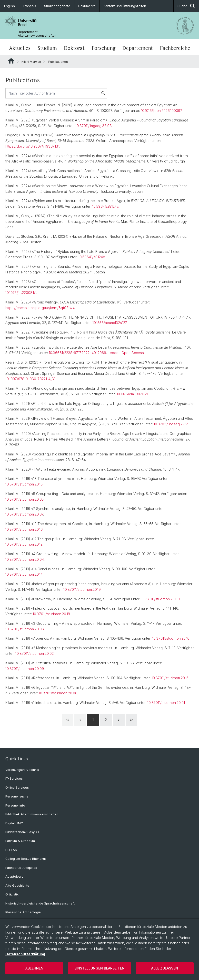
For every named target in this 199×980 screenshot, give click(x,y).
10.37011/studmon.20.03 (25, 629)
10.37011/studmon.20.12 (24, 544)
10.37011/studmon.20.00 (160, 599)
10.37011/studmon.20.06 (58, 693)
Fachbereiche (175, 48)
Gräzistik (12, 894)
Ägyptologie (14, 877)
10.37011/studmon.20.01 (166, 703)
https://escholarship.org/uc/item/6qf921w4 (40, 308)
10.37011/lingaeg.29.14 (171, 424)
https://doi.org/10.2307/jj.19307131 (32, 146)
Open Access (133, 353)
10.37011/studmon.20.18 (51, 614)
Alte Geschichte (17, 886)
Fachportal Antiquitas (21, 868)
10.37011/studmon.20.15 (170, 678)
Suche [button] (186, 6)
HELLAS (11, 850)
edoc (114, 353)
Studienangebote (57, 6)
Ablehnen (34, 968)
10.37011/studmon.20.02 (35, 653)
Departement (138, 48)
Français (30, 6)
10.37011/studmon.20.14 (24, 574)
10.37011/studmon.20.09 (25, 669)
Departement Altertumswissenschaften (37, 34)
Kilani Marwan (31, 62)
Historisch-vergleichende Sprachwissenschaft (40, 903)
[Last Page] (131, 720)
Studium (47, 48)
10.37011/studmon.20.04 (25, 559)
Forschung (104, 48)
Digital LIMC (14, 823)
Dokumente (87, 6)
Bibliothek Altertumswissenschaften (32, 814)
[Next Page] (119, 720)
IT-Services (14, 779)
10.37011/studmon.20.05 (25, 499)
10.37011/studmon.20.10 (24, 529)
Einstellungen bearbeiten (99, 968)
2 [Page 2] (106, 720)
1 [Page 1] (93, 720)
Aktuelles (20, 48)
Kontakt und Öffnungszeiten (125, 6)
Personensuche (17, 796)
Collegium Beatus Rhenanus (26, 859)
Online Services (17, 788)
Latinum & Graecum (20, 841)
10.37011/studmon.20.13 (24, 484)
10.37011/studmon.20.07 (24, 514)
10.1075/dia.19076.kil (132, 394)
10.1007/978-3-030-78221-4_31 (30, 379)
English (10, 6)
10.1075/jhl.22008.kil (21, 293)
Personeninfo (15, 805)
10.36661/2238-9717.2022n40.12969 (77, 353)
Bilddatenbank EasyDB (22, 832)
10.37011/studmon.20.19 (82, 589)
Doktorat (74, 48)
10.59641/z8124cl (106, 206)
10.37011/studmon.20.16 (171, 638)
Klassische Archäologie (23, 912)
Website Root (11, 61)
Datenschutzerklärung (25, 954)
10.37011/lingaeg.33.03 (94, 126)
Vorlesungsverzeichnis (22, 770)
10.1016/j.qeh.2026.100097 (161, 111)
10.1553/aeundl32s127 (109, 323)
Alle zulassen (165, 968)
